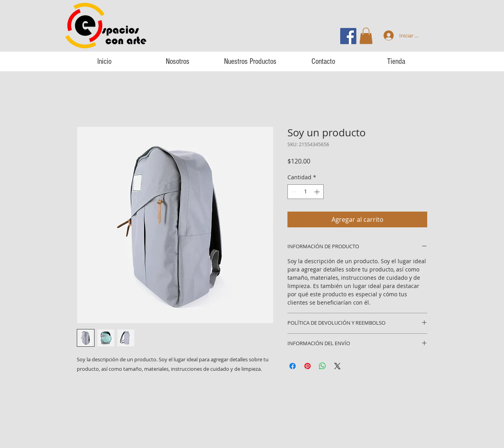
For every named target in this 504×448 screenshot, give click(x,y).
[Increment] (318, 192)
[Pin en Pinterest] (308, 366)
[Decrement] (294, 192)
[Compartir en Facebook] (293, 366)
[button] (366, 36)
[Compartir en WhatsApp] (322, 366)
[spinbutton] (306, 192)
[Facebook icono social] (348, 36)
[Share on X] (337, 366)
